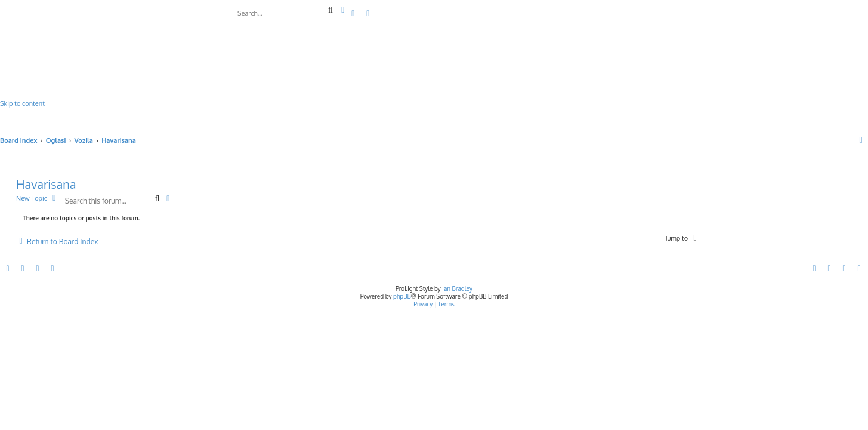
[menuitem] (354, 14)
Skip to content (22, 103)
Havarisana (46, 184)
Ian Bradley (457, 288)
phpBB (402, 296)
